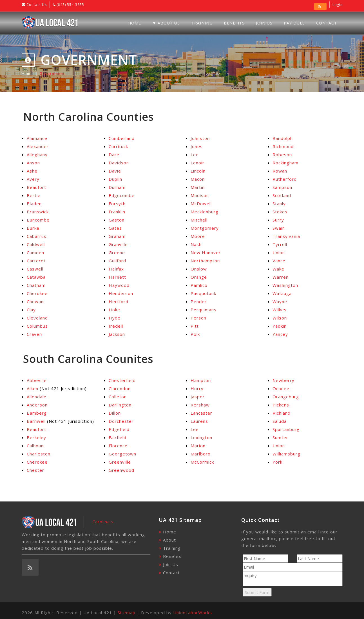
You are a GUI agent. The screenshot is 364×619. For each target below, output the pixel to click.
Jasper (198, 397)
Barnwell (36, 421)
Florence (118, 446)
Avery (33, 179)
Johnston (200, 138)
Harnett (117, 277)
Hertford (119, 301)
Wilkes (280, 310)
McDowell (201, 204)
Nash (196, 244)
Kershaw (200, 405)
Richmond (283, 146)
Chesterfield (122, 380)
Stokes (280, 212)
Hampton (201, 380)
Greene (117, 252)
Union (279, 252)
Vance (279, 261)
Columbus (37, 326)
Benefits (234, 23)
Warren (281, 277)
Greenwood (121, 470)
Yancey (280, 334)
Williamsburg (286, 454)
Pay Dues (294, 23)
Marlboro (201, 454)
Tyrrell (280, 244)
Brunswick (38, 212)
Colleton (118, 397)
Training (202, 23)
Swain (279, 228)
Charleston (39, 454)
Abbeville (37, 380)
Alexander (38, 146)
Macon (198, 179)
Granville (118, 244)
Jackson (117, 334)
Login (338, 5)
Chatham (36, 285)
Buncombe (38, 220)
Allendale (37, 397)
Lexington (201, 437)
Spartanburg (286, 429)
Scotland (282, 195)
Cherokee (37, 293)
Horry (197, 388)
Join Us (264, 23)
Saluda (280, 421)
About (169, 540)
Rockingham (285, 163)
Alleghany (37, 155)
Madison (200, 195)
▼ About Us (166, 23)
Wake (278, 269)
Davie (115, 171)
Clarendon (120, 388)
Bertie (34, 195)
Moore (198, 236)
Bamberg (37, 413)
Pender (199, 301)
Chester (35, 470)
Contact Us (36, 5)
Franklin (117, 212)
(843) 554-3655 (70, 5)
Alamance (37, 138)
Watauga (282, 293)
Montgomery (205, 228)
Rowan (280, 171)
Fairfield (118, 437)
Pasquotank (203, 293)
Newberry (283, 380)
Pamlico (199, 285)
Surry (278, 220)
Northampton (205, 261)
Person (198, 318)
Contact (327, 23)
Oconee (281, 388)
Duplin (115, 179)
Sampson (282, 187)
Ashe (32, 171)
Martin (198, 187)
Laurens (199, 421)
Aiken (33, 388)
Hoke (114, 310)
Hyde (115, 318)
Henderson (121, 293)
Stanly (279, 204)
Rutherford (285, 179)
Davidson (119, 163)
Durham (117, 187)
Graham (117, 236)
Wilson (280, 318)
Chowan (35, 301)
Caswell (35, 269)
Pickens (281, 405)
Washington (285, 285)
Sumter (280, 437)
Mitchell (199, 220)
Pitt (195, 326)
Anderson (37, 405)
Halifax (116, 269)
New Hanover (206, 252)
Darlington (120, 405)
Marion (198, 446)
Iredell (116, 326)
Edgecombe (122, 195)
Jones (197, 146)
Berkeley (36, 437)
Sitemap (127, 613)
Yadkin (280, 326)
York (277, 462)
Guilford (117, 261)
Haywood (119, 285)
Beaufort (36, 187)
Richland (282, 413)
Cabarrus (37, 236)
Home (135, 23)
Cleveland (37, 318)
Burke (33, 228)
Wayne (280, 301)
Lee (195, 155)
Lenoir (197, 163)
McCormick (202, 462)
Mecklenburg (205, 212)
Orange (199, 277)
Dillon (115, 413)
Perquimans (204, 310)
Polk (195, 334)
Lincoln (198, 171)
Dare (114, 155)
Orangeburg (286, 397)
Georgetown (122, 454)
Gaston (117, 220)
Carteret (36, 261)
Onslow (199, 269)
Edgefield (119, 429)
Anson (33, 163)
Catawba (36, 277)
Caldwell (36, 244)
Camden (35, 252)
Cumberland (122, 138)
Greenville (120, 462)
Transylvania (286, 236)
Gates (115, 228)
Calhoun (35, 446)
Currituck (118, 146)
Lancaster (201, 413)
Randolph (283, 138)
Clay (31, 310)
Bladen (34, 204)
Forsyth (117, 204)
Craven (34, 334)
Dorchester (121, 421)
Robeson (282, 155)
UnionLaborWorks (193, 613)
